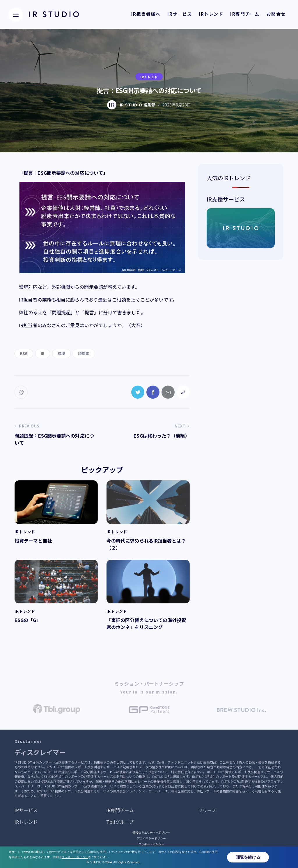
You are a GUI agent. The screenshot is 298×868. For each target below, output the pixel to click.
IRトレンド (149, 76)
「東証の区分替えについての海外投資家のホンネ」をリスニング (146, 623)
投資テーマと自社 (33, 541)
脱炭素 (84, 353)
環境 (61, 353)
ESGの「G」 (28, 620)
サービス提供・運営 (151, 850)
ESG (24, 353)
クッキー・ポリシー (151, 844)
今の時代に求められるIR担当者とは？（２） (146, 544)
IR (43, 353)
